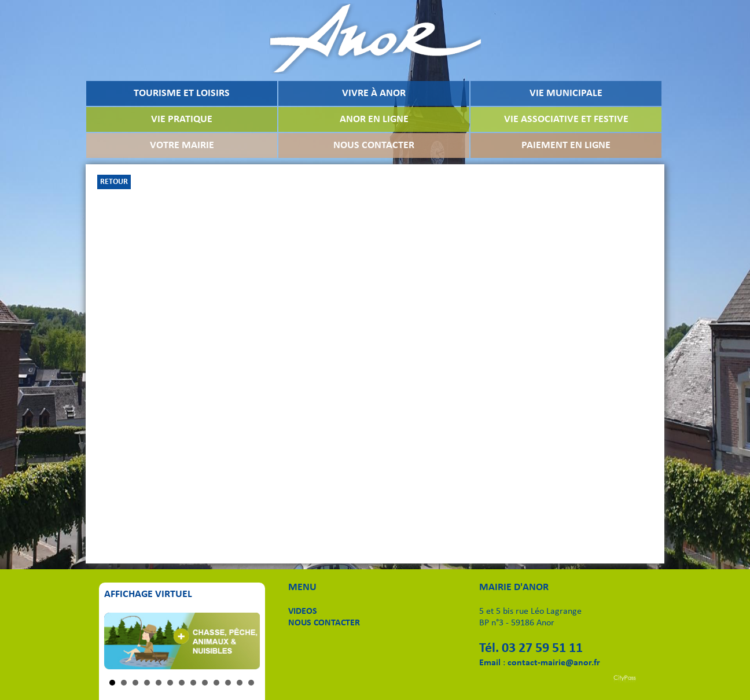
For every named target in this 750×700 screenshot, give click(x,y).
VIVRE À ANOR (374, 93)
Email (490, 663)
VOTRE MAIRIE (182, 145)
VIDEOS (303, 611)
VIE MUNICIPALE (566, 93)
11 (228, 683)
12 (240, 683)
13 (251, 683)
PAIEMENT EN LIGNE (566, 145)
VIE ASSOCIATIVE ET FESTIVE (566, 119)
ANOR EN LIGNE (374, 119)
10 (216, 683)
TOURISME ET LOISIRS (182, 93)
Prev (119, 641)
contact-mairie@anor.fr (554, 663)
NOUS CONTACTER (374, 145)
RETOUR (114, 182)
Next (245, 641)
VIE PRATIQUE (182, 119)
